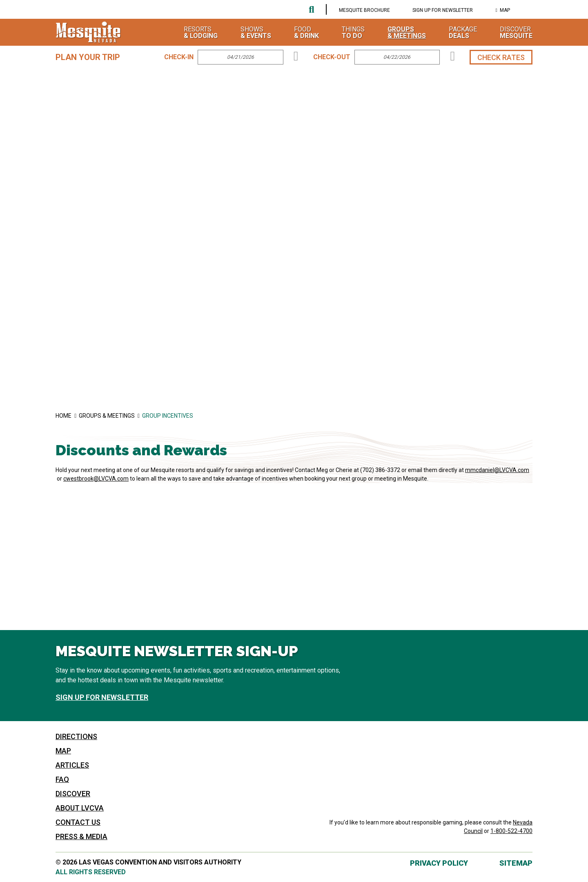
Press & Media (81, 836)
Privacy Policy (439, 863)
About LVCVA (80, 808)
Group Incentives (168, 416)
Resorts (201, 32)
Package (463, 32)
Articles (72, 765)
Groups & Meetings (110, 416)
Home (67, 416)
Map (505, 10)
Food (306, 32)
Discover (516, 32)
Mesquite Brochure (364, 10)
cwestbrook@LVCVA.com (96, 479)
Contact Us (78, 822)
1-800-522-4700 (511, 831)
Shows (256, 32)
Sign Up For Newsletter (443, 10)
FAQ (62, 779)
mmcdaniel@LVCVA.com (497, 470)
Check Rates (501, 57)
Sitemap (516, 863)
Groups (407, 32)
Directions (76, 736)
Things (353, 32)
